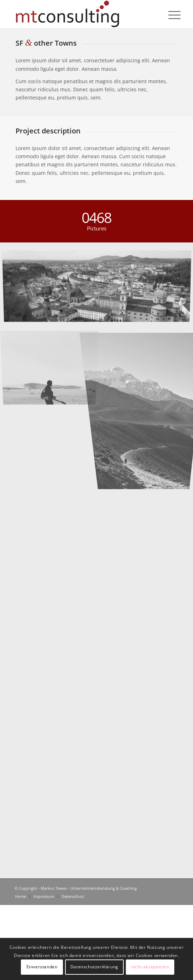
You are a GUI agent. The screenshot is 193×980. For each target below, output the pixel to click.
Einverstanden (42, 967)
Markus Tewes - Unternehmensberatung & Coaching (89, 888)
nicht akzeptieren (150, 967)
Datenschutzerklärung (94, 967)
